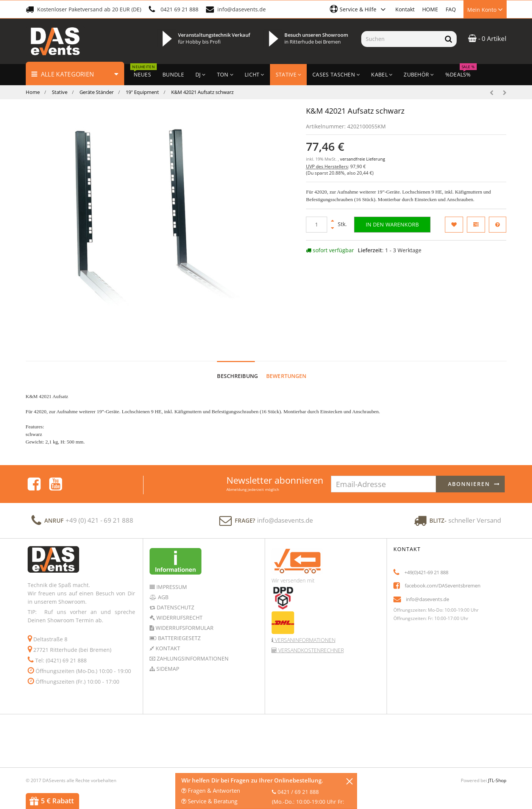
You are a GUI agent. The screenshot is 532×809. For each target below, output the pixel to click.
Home (33, 92)
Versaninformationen (304, 633)
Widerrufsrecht (179, 610)
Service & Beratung (209, 801)
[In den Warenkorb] (392, 225)
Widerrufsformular (184, 621)
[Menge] (317, 225)
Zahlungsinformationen (192, 651)
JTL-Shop (497, 773)
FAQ (451, 9)
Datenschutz (175, 600)
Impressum (171, 580)
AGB (162, 590)
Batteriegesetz (179, 631)
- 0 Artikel (487, 38)
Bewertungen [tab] (286, 369)
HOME (430, 9)
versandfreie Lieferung (363, 159)
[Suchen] (401, 39)
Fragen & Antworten (211, 790)
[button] (359, 9)
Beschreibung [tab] (237, 369)
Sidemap (167, 661)
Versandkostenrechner (310, 643)
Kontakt (405, 9)
